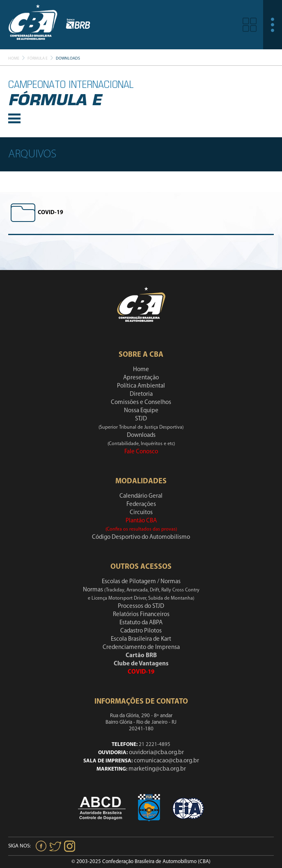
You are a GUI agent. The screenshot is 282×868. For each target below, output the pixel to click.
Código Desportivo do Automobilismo (141, 537)
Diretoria (141, 394)
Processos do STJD (141, 606)
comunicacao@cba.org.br (166, 761)
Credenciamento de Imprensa (141, 648)
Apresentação (141, 378)
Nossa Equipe (141, 411)
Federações (141, 504)
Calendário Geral (141, 496)
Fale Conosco (141, 452)
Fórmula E (38, 59)
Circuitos (141, 513)
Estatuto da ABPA (141, 623)
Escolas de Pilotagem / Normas (141, 582)
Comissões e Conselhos (141, 403)
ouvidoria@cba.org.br (156, 753)
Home (14, 59)
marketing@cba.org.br (157, 769)
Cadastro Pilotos (141, 631)
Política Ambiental (141, 386)
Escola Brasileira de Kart (141, 639)
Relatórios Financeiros (141, 615)
